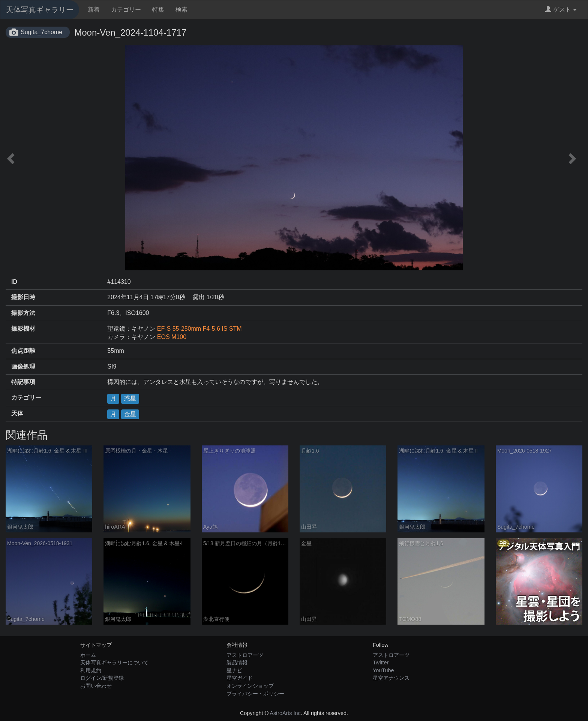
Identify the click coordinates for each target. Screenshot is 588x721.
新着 (94, 10)
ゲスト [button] (561, 10)
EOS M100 (172, 337)
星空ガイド (240, 678)
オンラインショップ (250, 686)
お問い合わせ (96, 686)
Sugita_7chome (41, 32)
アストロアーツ (245, 655)
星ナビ (234, 670)
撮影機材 (23, 329)
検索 (181, 10)
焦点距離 (23, 351)
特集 (158, 10)
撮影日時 (23, 297)
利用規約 (91, 670)
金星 (130, 414)
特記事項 (23, 382)
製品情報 (237, 663)
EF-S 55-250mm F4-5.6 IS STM (202, 329)
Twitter (381, 663)
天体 (17, 413)
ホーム (88, 655)
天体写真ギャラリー (40, 10)
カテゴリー (126, 10)
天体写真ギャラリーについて (114, 663)
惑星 (130, 398)
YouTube (383, 670)
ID (14, 282)
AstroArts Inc (285, 713)
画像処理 (23, 366)
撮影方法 (23, 313)
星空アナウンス (391, 678)
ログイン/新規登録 (102, 678)
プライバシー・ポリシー (255, 694)
